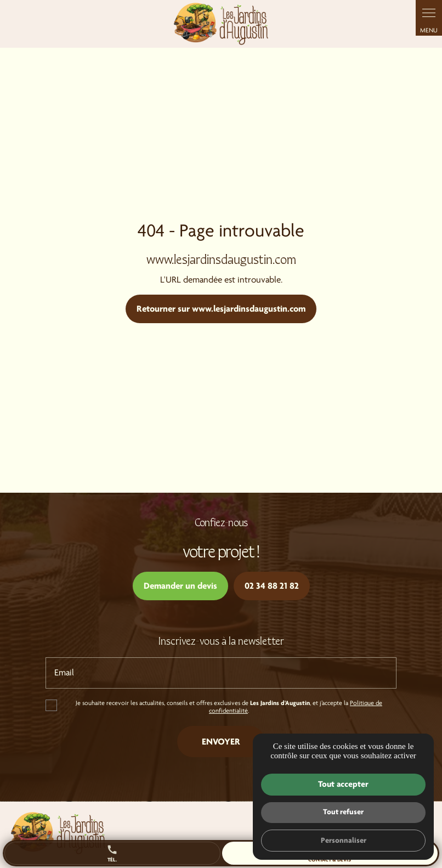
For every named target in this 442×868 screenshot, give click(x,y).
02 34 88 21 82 (272, 586)
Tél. (112, 853)
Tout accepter (343, 784)
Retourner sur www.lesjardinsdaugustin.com (221, 309)
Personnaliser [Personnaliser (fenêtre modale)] (344, 840)
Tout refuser (343, 812)
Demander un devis (180, 586)
